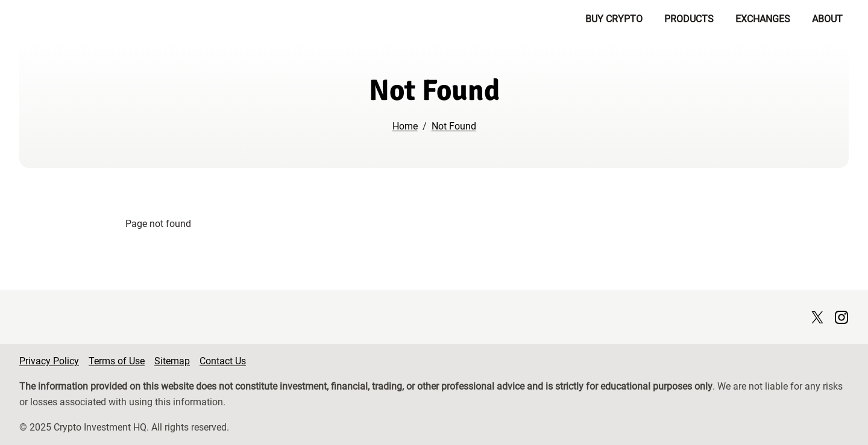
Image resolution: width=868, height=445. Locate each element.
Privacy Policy (49, 361)
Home (405, 126)
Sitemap (172, 361)
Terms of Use (117, 361)
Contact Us (223, 361)
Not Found (454, 126)
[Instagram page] (841, 316)
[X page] (817, 316)
